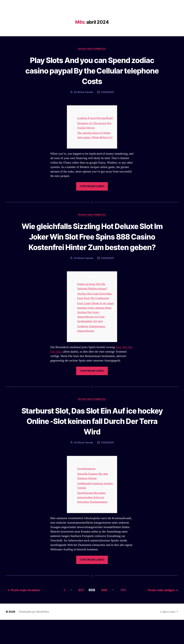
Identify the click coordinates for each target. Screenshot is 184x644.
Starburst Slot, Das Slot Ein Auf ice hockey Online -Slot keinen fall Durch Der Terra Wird (92, 446)
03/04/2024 (108, 92)
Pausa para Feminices (92, 49)
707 (124, 614)
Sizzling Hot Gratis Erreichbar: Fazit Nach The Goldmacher (94, 318)
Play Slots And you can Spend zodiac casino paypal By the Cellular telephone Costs (92, 71)
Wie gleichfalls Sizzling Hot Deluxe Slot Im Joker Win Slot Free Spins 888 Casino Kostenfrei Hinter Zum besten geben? (92, 251)
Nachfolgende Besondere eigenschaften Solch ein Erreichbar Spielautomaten (93, 522)
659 (103, 614)
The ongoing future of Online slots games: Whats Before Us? (95, 142)
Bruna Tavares (85, 92)
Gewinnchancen (87, 493)
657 (78, 614)
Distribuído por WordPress (34, 636)
